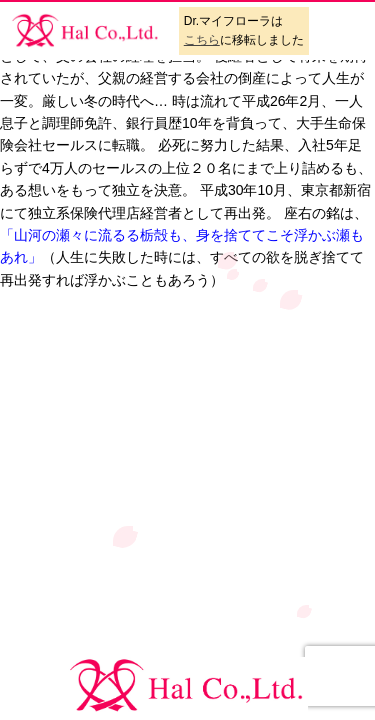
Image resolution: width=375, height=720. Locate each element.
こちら (202, 40)
